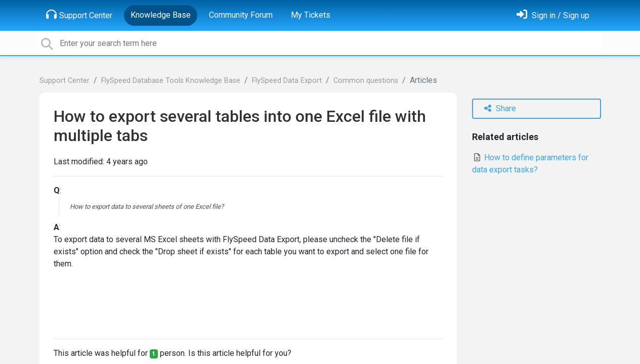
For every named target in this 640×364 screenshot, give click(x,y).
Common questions (366, 81)
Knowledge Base (161, 15)
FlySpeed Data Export (287, 81)
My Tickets (311, 15)
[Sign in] (553, 15)
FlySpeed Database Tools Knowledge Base (171, 81)
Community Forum (241, 15)
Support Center (79, 15)
